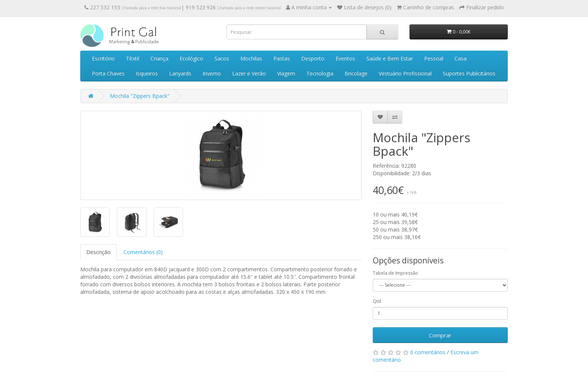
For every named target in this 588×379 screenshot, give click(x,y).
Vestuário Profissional (405, 73)
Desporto (313, 58)
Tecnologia (320, 73)
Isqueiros (147, 73)
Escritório (103, 58)
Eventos (345, 58)
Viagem (286, 73)
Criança (159, 58)
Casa (460, 58)
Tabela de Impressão (395, 273)
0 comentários (428, 352)
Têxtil (133, 58)
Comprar (440, 335)
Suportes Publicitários (469, 73)
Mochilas (251, 58)
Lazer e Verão (249, 73)
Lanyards (180, 73)
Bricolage (356, 73)
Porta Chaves (108, 73)
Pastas (282, 58)
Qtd (377, 301)
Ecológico (191, 58)
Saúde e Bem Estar (390, 58)
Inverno (212, 73)
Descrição (98, 252)
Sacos (222, 58)
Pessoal (434, 58)
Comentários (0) (143, 252)
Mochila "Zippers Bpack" (140, 96)
